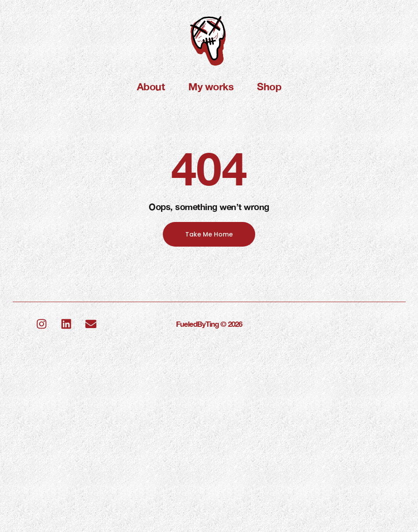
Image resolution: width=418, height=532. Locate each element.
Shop (269, 87)
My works (211, 87)
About (151, 87)
